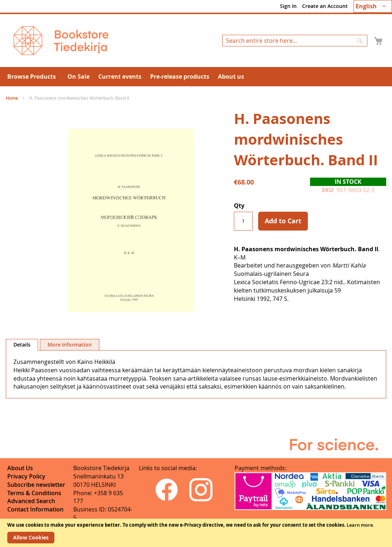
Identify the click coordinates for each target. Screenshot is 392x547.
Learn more (360, 525)
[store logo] (61, 41)
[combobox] (295, 41)
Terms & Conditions (34, 493)
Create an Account (325, 6)
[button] (373, 6)
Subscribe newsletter (36, 485)
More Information (70, 345)
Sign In (288, 6)
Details (22, 345)
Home (12, 98)
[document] (196, 533)
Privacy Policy (26, 476)
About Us (20, 468)
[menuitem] (33, 77)
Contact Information (35, 509)
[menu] (196, 77)
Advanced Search (31, 501)
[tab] (22, 345)
